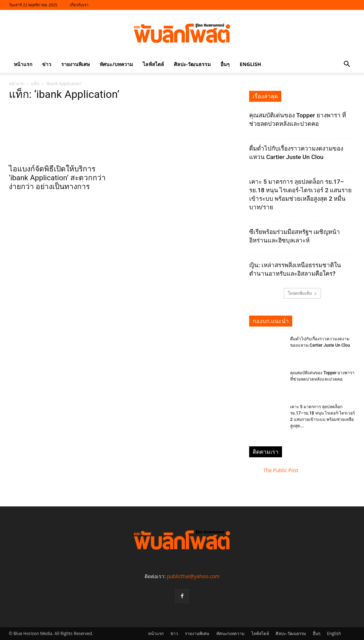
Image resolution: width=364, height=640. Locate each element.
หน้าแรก (23, 64)
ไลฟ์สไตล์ (153, 64)
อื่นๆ (225, 64)
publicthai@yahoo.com (193, 576)
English (250, 64)
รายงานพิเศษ (75, 64)
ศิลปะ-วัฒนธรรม (192, 64)
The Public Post (281, 470)
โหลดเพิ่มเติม (302, 293)
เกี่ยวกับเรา (79, 5)
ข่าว (47, 64)
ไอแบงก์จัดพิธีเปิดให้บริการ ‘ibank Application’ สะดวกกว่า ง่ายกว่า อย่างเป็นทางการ (57, 178)
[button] (347, 65)
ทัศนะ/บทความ (116, 64)
